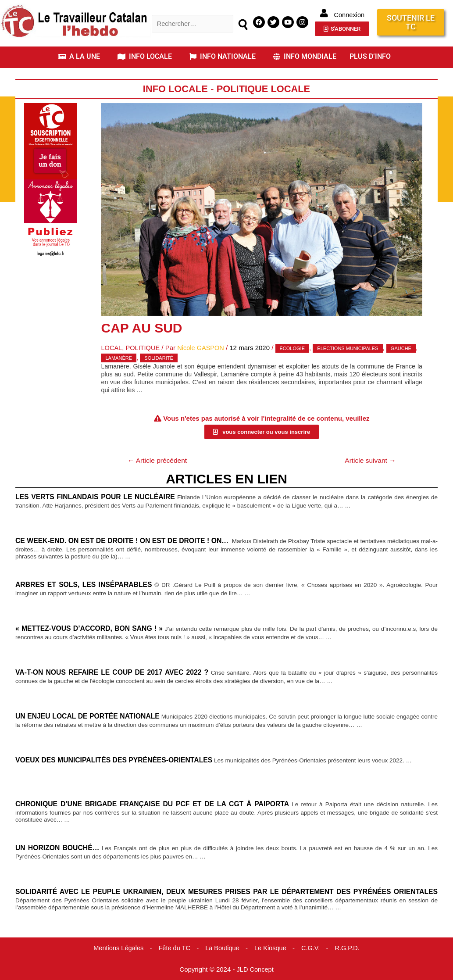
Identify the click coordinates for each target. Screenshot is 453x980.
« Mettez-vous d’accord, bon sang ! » (91, 629)
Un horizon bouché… (59, 848)
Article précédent (158, 460)
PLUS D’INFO (370, 56)
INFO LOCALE (145, 56)
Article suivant (369, 460)
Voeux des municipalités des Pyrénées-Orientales (117, 761)
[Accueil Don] (50, 141)
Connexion (349, 15)
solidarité (159, 358)
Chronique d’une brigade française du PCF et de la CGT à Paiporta (154, 805)
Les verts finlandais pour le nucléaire (97, 497)
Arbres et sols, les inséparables (85, 585)
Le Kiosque (271, 948)
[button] (81, 57)
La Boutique (222, 948)
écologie (295, 348)
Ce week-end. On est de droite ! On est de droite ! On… (125, 541)
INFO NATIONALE (223, 56)
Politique (144, 348)
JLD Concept (255, 969)
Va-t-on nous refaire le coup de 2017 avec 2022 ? (114, 673)
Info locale (174, 89)
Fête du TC (173, 948)
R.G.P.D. (350, 948)
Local (112, 348)
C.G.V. (313, 948)
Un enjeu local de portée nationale (91, 717)
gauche (404, 348)
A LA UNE (79, 56)
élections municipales (351, 348)
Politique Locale (264, 89)
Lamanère (119, 358)
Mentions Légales (116, 948)
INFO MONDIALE (305, 56)
